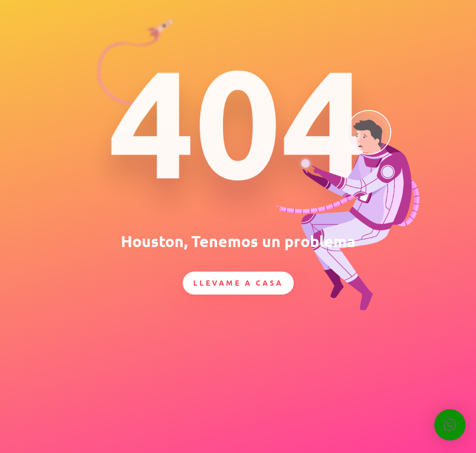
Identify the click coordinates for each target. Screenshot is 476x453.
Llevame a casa (238, 283)
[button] (450, 425)
